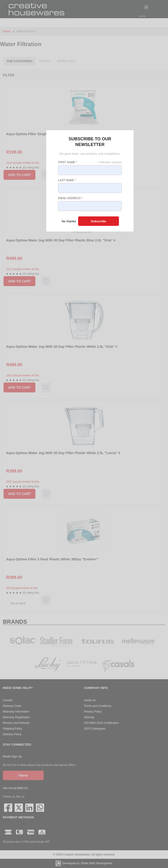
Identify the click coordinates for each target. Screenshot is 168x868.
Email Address (70, 198)
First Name (67, 162)
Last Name (67, 180)
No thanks (69, 221)
